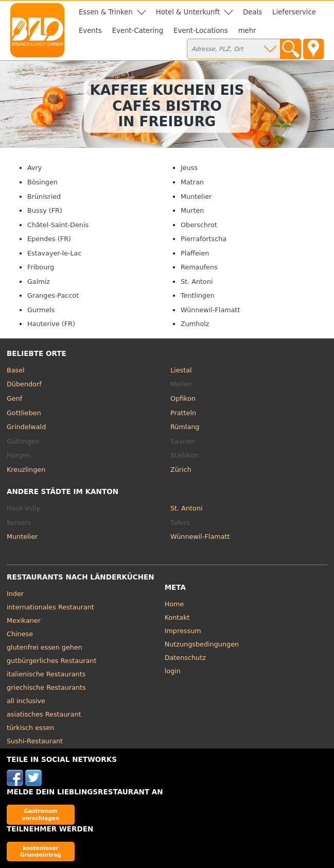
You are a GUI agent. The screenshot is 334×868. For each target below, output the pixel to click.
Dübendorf (24, 384)
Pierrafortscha (204, 239)
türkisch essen (30, 728)
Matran (192, 182)
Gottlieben (24, 413)
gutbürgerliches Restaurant (52, 661)
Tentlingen (198, 295)
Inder (15, 594)
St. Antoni (197, 282)
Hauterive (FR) (51, 324)
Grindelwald (26, 427)
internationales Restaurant (50, 607)
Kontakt (177, 617)
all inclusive (26, 701)
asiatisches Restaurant (44, 714)
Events (90, 31)
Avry (34, 168)
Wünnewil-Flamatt (210, 310)
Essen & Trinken (106, 12)
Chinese (20, 634)
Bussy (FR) (45, 210)
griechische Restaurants (46, 687)
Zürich (181, 470)
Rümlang (185, 427)
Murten (192, 210)
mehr (247, 31)
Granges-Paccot (53, 295)
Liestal (181, 370)
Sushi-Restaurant (35, 741)
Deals (252, 12)
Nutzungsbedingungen (202, 644)
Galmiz (39, 282)
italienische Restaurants (46, 674)
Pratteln (183, 413)
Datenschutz (185, 658)
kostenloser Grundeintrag (41, 851)
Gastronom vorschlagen (41, 814)
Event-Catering (138, 31)
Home (174, 604)
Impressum (183, 631)
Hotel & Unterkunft (188, 12)
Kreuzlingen (26, 470)
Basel (16, 370)
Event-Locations (201, 31)
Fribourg (41, 267)
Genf (14, 398)
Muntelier (196, 197)
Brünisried (44, 197)
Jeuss (189, 168)
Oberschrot (199, 225)
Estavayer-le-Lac (54, 253)
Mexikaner (24, 620)
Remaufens (199, 267)
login (173, 671)
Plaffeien (195, 253)
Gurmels (41, 310)
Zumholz (195, 324)
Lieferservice (294, 12)
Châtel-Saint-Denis (58, 225)
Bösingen (42, 182)
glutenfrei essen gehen (45, 647)
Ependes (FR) (49, 239)
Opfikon (183, 398)
